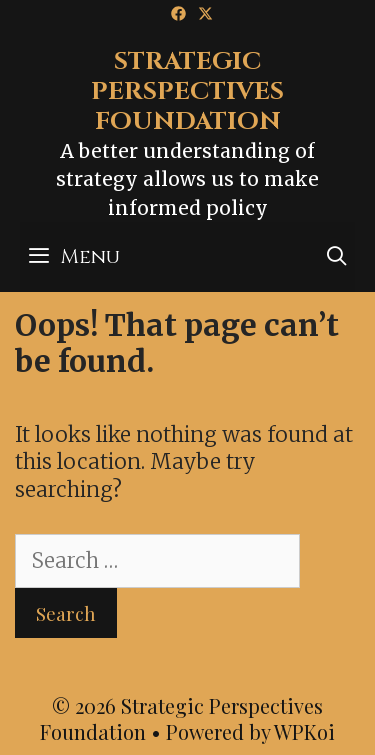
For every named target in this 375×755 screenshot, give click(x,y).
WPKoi (304, 731)
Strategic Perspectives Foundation (187, 91)
